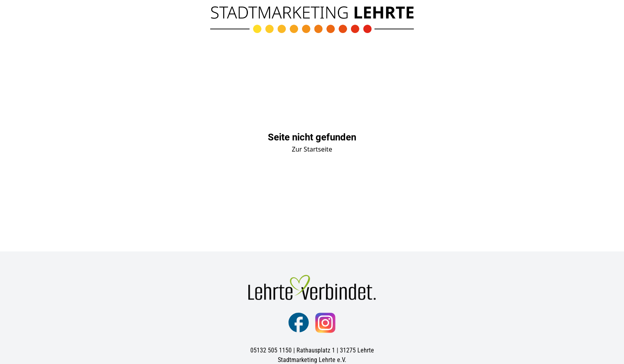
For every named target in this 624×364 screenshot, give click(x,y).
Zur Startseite (312, 149)
